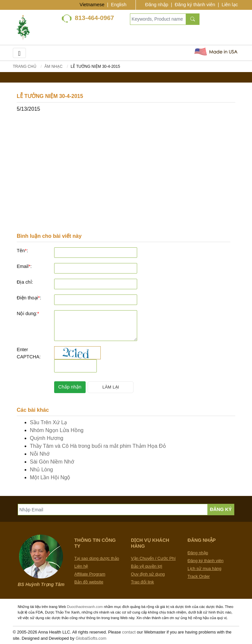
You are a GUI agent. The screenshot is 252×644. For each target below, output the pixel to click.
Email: (24, 266)
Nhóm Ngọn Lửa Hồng (57, 430)
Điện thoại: (29, 298)
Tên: (22, 251)
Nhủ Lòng (42, 470)
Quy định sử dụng (148, 574)
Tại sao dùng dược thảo (97, 558)
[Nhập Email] (113, 510)
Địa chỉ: (25, 282)
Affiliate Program (90, 574)
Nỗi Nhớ (40, 454)
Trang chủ (25, 66)
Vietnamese (92, 5)
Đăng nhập (157, 5)
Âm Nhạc (53, 66)
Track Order (199, 576)
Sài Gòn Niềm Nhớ (52, 462)
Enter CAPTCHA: (29, 353)
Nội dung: (28, 313)
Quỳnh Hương (47, 438)
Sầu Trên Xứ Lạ (49, 422)
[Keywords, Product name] (158, 19)
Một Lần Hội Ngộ (50, 477)
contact (129, 632)
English (119, 5)
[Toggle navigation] (19, 53)
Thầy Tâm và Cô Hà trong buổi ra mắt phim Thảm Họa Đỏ (98, 446)
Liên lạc (230, 5)
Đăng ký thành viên (195, 5)
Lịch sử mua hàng (205, 568)
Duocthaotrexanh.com (85, 607)
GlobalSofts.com (91, 638)
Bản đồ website (89, 582)
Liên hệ (81, 566)
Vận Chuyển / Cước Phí (153, 558)
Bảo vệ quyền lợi (147, 566)
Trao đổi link (142, 582)
